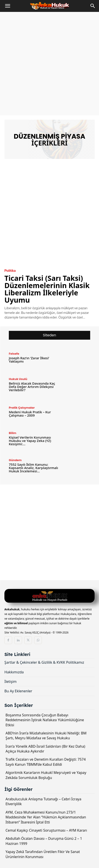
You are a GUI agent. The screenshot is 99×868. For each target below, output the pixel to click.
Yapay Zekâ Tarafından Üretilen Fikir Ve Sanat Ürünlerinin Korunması (43, 854)
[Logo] (49, 596)
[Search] (93, 6)
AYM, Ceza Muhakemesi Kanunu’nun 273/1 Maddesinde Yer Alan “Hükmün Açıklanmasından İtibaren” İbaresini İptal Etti (46, 817)
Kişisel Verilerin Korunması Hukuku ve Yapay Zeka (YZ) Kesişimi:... (30, 441)
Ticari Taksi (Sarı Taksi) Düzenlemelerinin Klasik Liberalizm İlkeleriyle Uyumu (47, 289)
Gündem (15, 460)
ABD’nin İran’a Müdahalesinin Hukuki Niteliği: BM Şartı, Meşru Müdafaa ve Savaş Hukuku (46, 736)
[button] (7, 6)
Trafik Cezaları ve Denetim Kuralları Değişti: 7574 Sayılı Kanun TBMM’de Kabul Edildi (46, 762)
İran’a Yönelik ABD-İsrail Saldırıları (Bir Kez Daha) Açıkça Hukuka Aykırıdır (45, 749)
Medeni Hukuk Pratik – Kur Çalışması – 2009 (30, 414)
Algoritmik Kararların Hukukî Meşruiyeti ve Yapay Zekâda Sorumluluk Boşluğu (46, 775)
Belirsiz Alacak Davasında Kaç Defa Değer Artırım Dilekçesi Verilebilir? (32, 387)
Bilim (13, 433)
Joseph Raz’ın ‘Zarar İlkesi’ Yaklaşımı (29, 360)
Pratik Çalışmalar (22, 408)
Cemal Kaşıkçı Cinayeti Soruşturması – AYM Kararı (46, 830)
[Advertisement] (49, 64)
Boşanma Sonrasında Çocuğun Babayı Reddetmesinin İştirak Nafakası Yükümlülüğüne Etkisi (45, 720)
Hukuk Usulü (18, 379)
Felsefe (14, 354)
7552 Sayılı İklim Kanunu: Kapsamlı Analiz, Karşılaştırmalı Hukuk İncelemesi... (33, 468)
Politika (10, 271)
